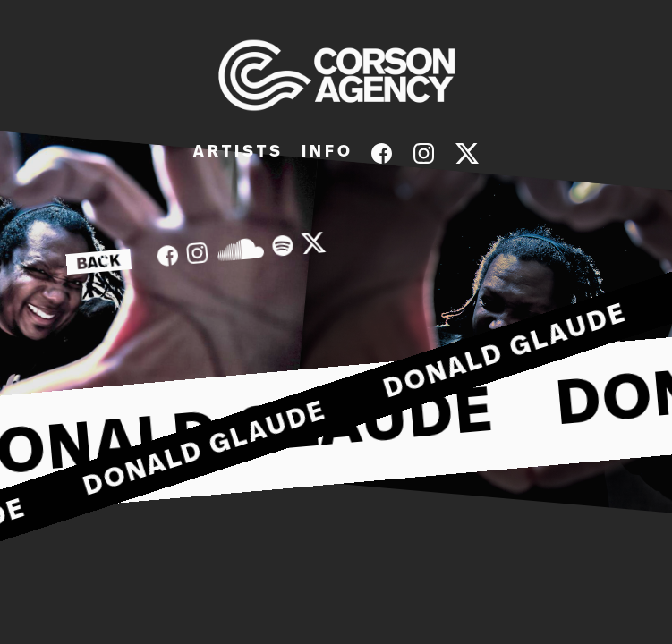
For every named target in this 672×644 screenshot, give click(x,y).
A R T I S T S (237, 152)
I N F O (326, 152)
